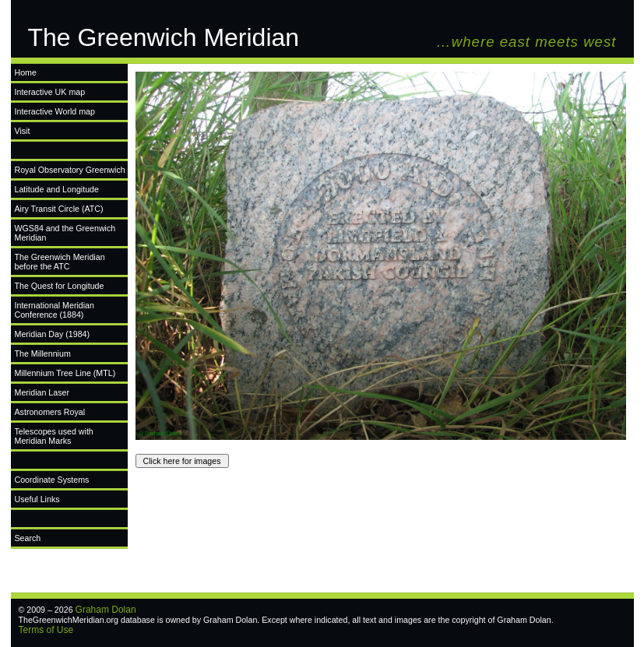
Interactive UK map (50, 92)
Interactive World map (55, 111)
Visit (23, 131)
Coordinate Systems (52, 480)
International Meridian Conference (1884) (55, 310)
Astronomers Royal (50, 412)
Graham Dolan (106, 610)
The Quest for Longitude (60, 286)
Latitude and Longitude (57, 189)
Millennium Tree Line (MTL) (65, 373)
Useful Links (37, 499)
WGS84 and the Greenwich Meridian (65, 233)
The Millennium (43, 353)
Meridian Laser (42, 392)
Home (26, 72)
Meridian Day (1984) (53, 334)
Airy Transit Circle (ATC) (59, 209)
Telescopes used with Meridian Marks (54, 436)
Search (28, 538)
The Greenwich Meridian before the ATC (60, 262)
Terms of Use (46, 630)
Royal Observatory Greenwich (70, 170)
